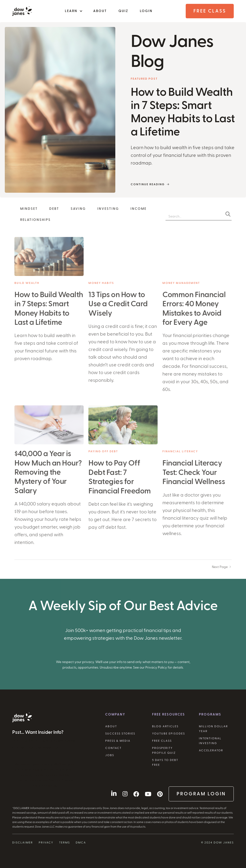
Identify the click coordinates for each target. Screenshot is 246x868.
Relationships (35, 220)
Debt (54, 209)
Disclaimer (23, 842)
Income (138, 209)
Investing (108, 209)
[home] (22, 11)
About (100, 11)
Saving (78, 209)
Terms (65, 842)
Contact (113, 748)
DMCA (81, 842)
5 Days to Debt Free (165, 762)
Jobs (110, 755)
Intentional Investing (210, 741)
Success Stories (120, 734)
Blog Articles (165, 726)
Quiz (123, 11)
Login (146, 11)
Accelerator (211, 750)
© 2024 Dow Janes (217, 842)
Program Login (201, 794)
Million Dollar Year (213, 729)
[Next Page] (222, 566)
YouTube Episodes (169, 734)
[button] (73, 11)
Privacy (46, 842)
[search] (228, 214)
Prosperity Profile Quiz (164, 750)
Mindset (29, 209)
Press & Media (118, 741)
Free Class (210, 11)
